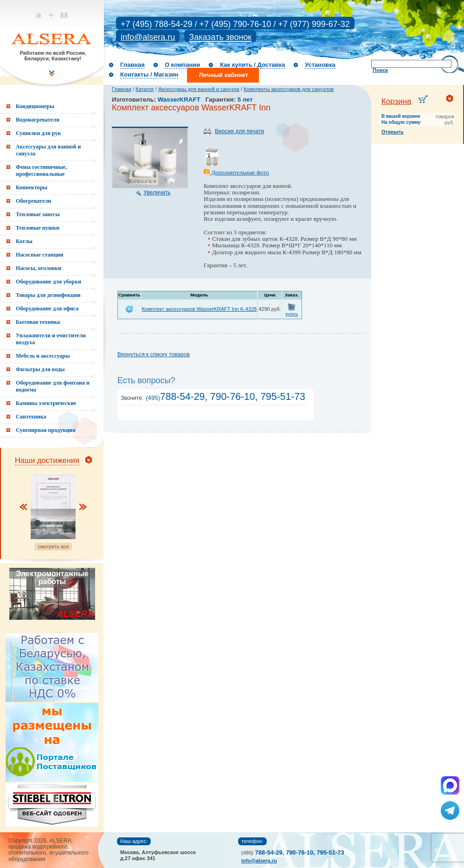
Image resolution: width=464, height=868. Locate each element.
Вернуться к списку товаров (154, 354)
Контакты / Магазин (149, 74)
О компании (182, 65)
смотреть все (53, 547)
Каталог (145, 89)
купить (292, 314)
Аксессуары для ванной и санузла (199, 89)
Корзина (396, 101)
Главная (132, 65)
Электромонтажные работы (52, 578)
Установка (320, 65)
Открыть (393, 132)
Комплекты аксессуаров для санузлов (289, 89)
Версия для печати (239, 131)
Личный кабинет (223, 75)
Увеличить (157, 193)
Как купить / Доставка (252, 65)
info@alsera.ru (148, 37)
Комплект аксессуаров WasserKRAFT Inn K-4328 (200, 309)
